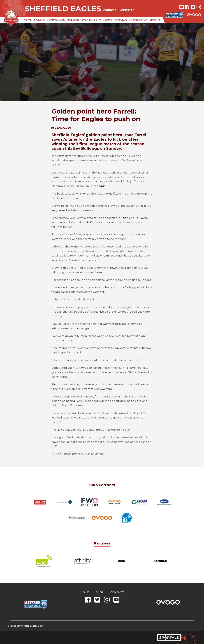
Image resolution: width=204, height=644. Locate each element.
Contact (117, 592)
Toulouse (141, 218)
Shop (155, 20)
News (28, 20)
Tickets (39, 20)
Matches (73, 20)
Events (87, 20)
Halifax (90, 222)
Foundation (138, 20)
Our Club (121, 20)
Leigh (125, 218)
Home (85, 592)
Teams (107, 20)
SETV (97, 20)
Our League (98, 186)
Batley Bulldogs (83, 148)
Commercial (56, 20)
